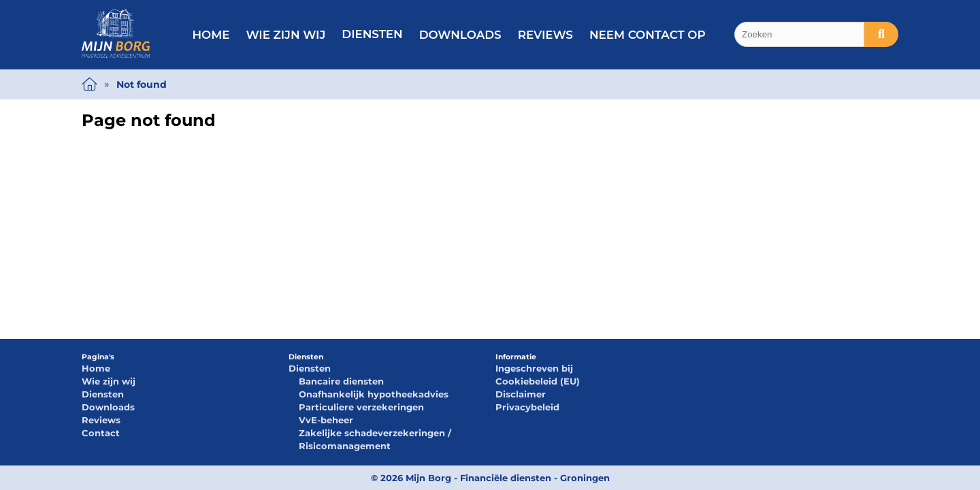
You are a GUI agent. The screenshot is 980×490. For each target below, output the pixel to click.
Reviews (545, 35)
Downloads (460, 35)
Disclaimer (521, 394)
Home (211, 35)
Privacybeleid (527, 407)
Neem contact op (648, 35)
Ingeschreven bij (534, 368)
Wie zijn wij (285, 35)
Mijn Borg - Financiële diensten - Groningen (508, 478)
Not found (142, 84)
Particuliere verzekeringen (361, 407)
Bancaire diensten (341, 381)
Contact (101, 433)
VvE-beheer (326, 420)
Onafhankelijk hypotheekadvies (374, 394)
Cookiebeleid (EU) (538, 381)
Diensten (372, 34)
